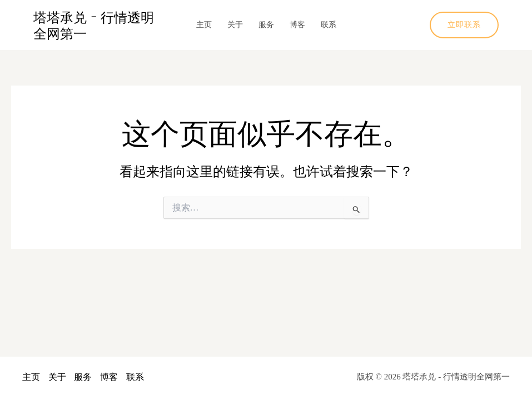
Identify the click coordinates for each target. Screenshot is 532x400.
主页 (204, 25)
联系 (329, 25)
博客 (297, 25)
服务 (266, 25)
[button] (464, 25)
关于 (235, 25)
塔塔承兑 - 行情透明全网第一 (94, 25)
